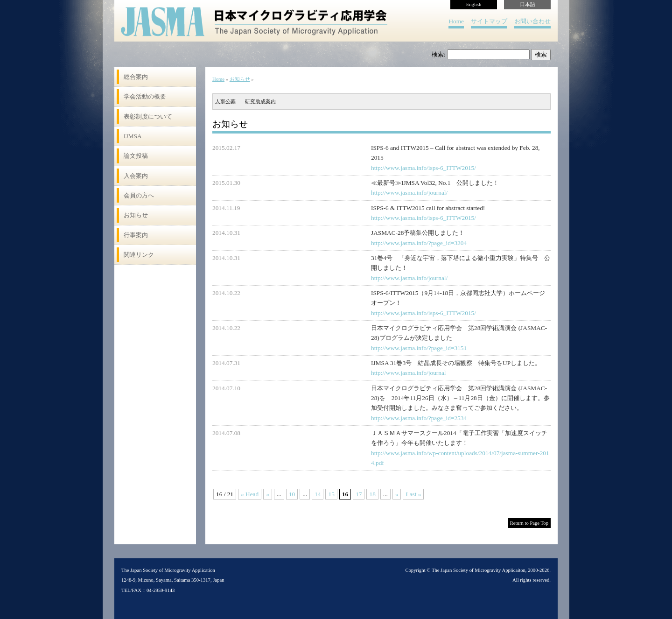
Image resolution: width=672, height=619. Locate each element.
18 (372, 494)
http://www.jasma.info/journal (409, 373)
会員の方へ (139, 195)
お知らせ (136, 215)
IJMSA (133, 136)
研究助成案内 (260, 102)
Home (456, 21)
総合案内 (136, 77)
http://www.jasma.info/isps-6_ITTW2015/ (423, 168)
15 (331, 494)
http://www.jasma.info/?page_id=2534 (419, 418)
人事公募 (225, 102)
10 (292, 494)
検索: (439, 54)
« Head (250, 494)
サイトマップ (489, 21)
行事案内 (136, 235)
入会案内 (136, 176)
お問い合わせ (532, 21)
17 (359, 494)
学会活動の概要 (145, 96)
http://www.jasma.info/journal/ (409, 193)
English (474, 4)
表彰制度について (148, 116)
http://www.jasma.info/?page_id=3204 (419, 243)
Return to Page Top (529, 523)
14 (318, 494)
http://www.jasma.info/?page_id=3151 (419, 348)
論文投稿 (136, 156)
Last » (413, 494)
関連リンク (139, 255)
